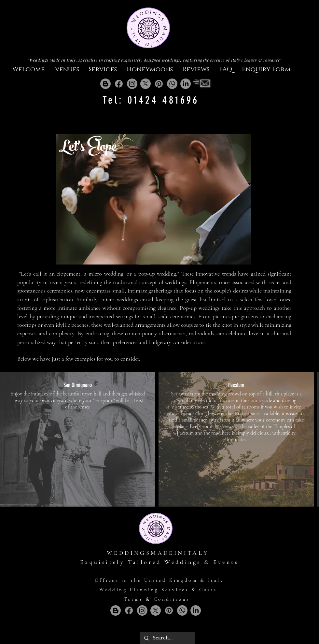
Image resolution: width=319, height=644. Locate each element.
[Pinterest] (159, 84)
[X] (146, 84)
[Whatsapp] (172, 84)
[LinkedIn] (186, 84)
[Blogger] (105, 84)
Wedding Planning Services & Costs (158, 590)
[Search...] (167, 638)
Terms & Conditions (157, 599)
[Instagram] (132, 84)
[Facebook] (119, 84)
